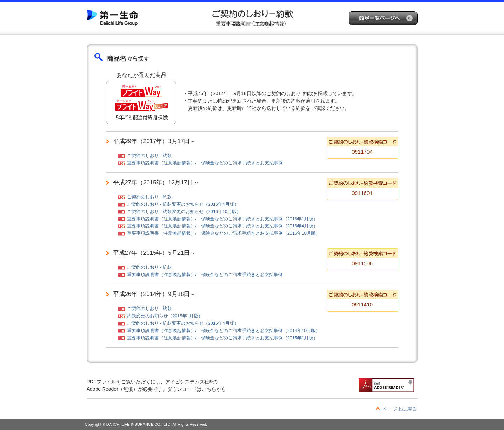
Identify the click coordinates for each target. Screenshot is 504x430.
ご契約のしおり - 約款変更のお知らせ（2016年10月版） (184, 212)
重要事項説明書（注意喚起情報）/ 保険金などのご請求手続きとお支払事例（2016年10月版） (224, 233)
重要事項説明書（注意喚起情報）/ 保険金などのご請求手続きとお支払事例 (205, 163)
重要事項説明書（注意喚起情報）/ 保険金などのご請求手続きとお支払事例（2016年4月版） (223, 226)
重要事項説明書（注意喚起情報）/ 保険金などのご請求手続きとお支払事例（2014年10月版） (224, 331)
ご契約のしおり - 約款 (149, 156)
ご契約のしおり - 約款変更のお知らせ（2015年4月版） (183, 323)
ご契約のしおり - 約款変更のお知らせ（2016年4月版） (183, 204)
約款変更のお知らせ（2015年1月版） (165, 316)
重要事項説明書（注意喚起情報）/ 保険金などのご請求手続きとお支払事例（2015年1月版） (223, 338)
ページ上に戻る (400, 409)
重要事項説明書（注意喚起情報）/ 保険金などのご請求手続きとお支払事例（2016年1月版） (223, 219)
